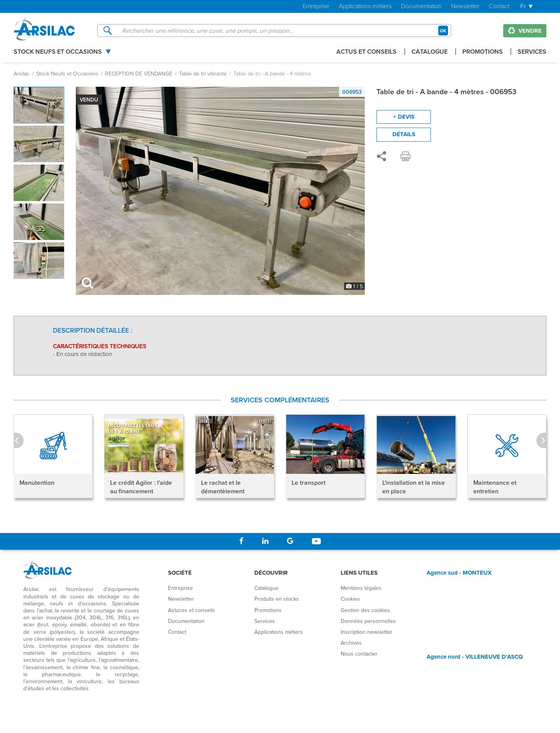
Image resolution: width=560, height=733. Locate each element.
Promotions (483, 52)
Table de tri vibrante (203, 74)
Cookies (350, 599)
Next (541, 441)
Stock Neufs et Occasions (58, 52)
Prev (19, 441)
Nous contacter (359, 654)
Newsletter (465, 6)
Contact (499, 6)
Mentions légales (361, 588)
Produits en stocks (277, 599)
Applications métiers (365, 6)
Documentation (421, 6)
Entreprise (316, 6)
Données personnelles (368, 621)
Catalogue (430, 52)
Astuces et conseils (192, 610)
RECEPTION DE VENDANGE (139, 74)
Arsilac (22, 74)
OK (443, 31)
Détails (404, 134)
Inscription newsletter (367, 632)
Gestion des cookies (365, 610)
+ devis (404, 117)
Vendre (525, 31)
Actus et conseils (367, 52)
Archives (351, 643)
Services (532, 52)
